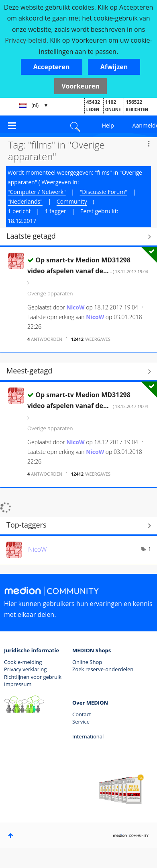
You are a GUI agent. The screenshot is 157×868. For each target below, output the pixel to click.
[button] (52, 67)
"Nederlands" (25, 201)
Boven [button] (11, 835)
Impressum (18, 684)
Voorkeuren (81, 86)
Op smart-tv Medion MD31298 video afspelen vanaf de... (88, 271)
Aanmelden (145, 125)
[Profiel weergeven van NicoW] (76, 307)
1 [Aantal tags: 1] (150, 549)
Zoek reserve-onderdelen (103, 669)
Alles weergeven (78, 237)
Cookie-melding (23, 662)
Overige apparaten (50, 293)
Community (72, 201)
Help (108, 125)
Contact (82, 714)
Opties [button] (149, 144)
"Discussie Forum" (104, 192)
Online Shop (87, 662)
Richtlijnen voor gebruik (33, 677)
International (88, 736)
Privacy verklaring (25, 669)
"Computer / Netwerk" (37, 192)
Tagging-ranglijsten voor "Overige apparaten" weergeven (78, 526)
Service (81, 722)
